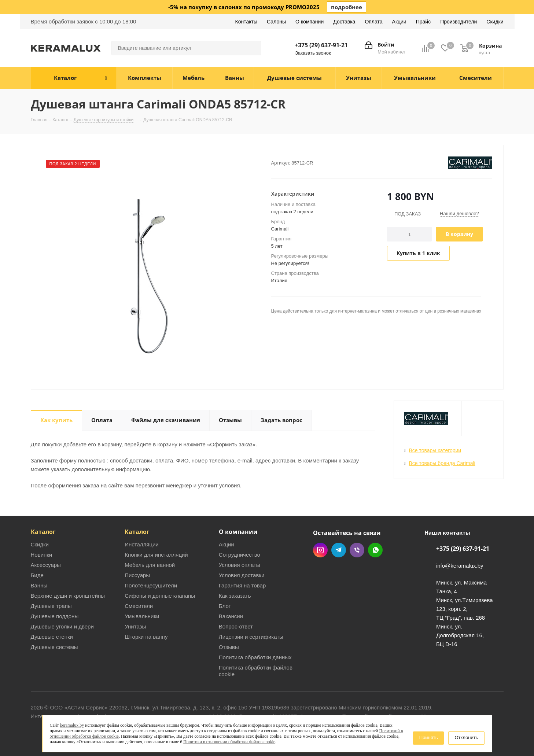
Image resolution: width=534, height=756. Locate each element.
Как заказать (235, 596)
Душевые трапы (51, 606)
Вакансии (231, 616)
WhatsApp (375, 550)
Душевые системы (54, 647)
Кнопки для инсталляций (156, 555)
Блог (225, 606)
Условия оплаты (240, 565)
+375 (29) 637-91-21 (321, 45)
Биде (37, 575)
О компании (238, 532)
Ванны (39, 585)
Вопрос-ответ (236, 626)
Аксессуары (46, 565)
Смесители (139, 606)
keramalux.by (72, 725)
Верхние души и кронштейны (68, 596)
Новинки (42, 555)
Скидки (40, 544)
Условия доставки (242, 575)
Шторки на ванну (146, 637)
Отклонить (466, 737)
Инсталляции (142, 544)
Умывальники (142, 616)
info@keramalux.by (460, 566)
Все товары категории (435, 450)
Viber (357, 550)
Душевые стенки (52, 637)
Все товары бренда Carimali (442, 463)
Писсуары (137, 575)
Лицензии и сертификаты (251, 637)
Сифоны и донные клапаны (160, 596)
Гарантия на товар (242, 585)
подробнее (347, 7)
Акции (227, 544)
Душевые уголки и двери (62, 626)
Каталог (43, 532)
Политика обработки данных (255, 657)
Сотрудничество (240, 555)
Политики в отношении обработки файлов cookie (229, 742)
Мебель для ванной (150, 565)
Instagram (320, 550)
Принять (429, 737)
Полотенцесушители (151, 585)
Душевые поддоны (55, 616)
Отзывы (229, 647)
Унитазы (135, 626)
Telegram (339, 550)
